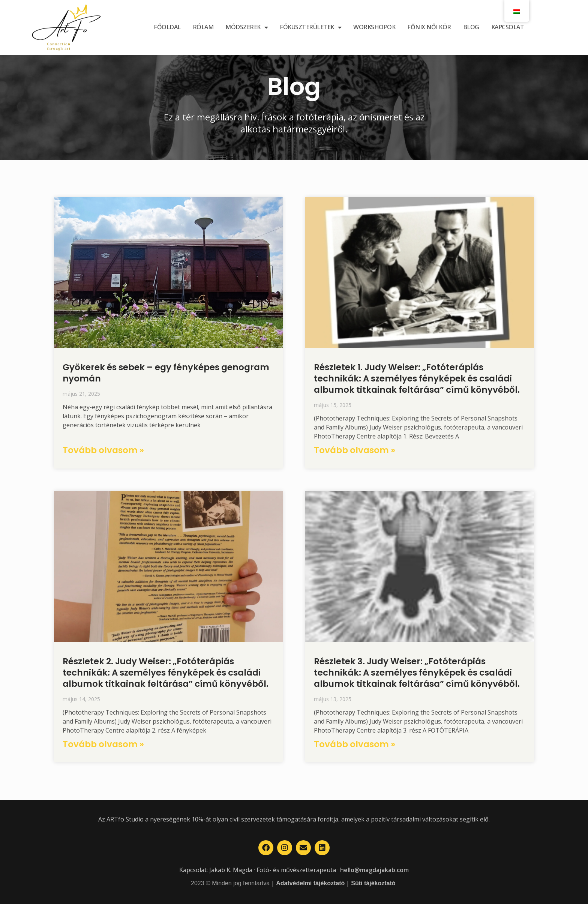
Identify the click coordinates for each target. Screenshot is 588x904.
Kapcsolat (508, 27)
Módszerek (247, 27)
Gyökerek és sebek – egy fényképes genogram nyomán (166, 373)
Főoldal (167, 27)
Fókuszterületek (310, 27)
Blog (471, 27)
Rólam (203, 27)
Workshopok (374, 27)
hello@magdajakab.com (374, 870)
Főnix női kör (429, 27)
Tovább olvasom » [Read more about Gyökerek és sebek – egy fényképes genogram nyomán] (103, 450)
